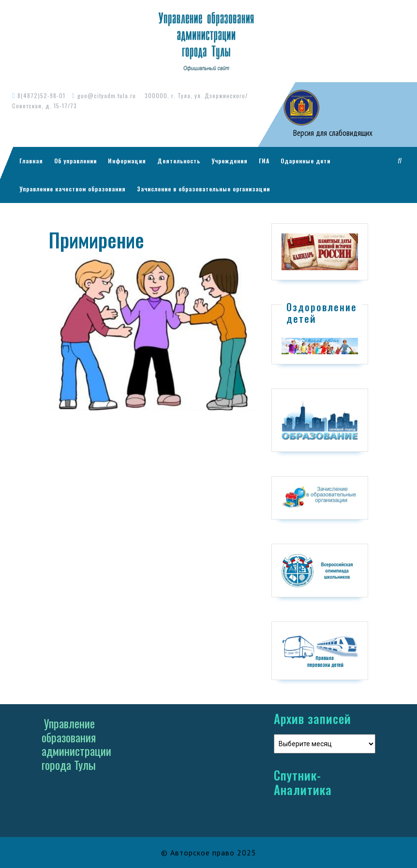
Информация (127, 161)
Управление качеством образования (73, 189)
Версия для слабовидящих (332, 133)
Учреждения (230, 161)
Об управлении (75, 161)
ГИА (264, 161)
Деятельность (179, 161)
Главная (31, 161)
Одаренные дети (305, 161)
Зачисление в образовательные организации (203, 189)
